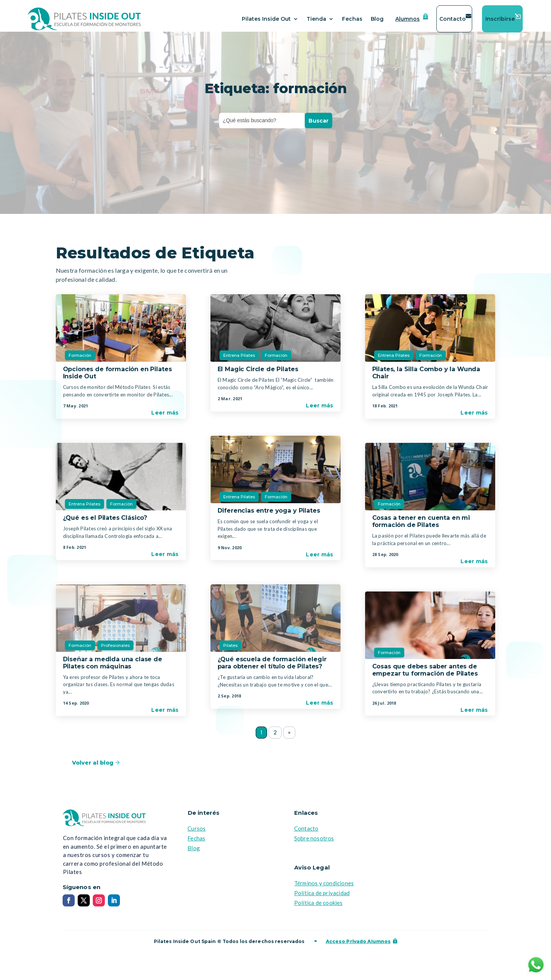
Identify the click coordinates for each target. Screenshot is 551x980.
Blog (377, 19)
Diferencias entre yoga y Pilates (269, 515)
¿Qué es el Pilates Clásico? (105, 522)
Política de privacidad (322, 898)
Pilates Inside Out (266, 19)
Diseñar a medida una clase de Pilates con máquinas (113, 667)
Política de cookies (318, 908)
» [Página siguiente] (290, 738)
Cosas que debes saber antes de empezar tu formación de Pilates (425, 674)
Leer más (165, 417)
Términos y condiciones (324, 888)
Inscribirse (500, 19)
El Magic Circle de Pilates (258, 374)
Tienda (316, 19)
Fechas (352, 19)
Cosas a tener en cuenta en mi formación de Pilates (421, 526)
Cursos (196, 834)
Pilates (230, 650)
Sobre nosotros (314, 843)
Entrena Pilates (84, 508)
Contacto (453, 19)
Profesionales (115, 650)
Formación (80, 360)
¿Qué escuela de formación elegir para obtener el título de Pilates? (272, 667)
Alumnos (407, 19)
